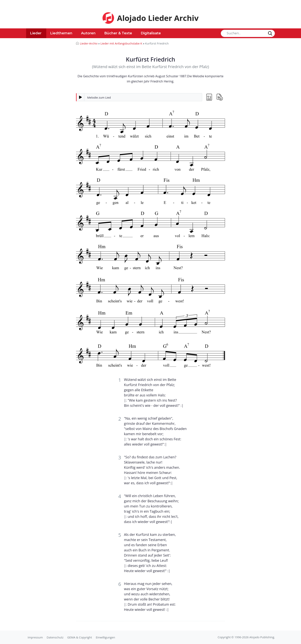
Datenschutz (55, 637)
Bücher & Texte (118, 33)
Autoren (88, 33)
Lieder (36, 33)
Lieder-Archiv (89, 43)
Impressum (35, 637)
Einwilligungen (105, 637)
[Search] (248, 33)
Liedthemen (61, 33)
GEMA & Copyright (80, 637)
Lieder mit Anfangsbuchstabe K (121, 43)
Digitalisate (151, 33)
